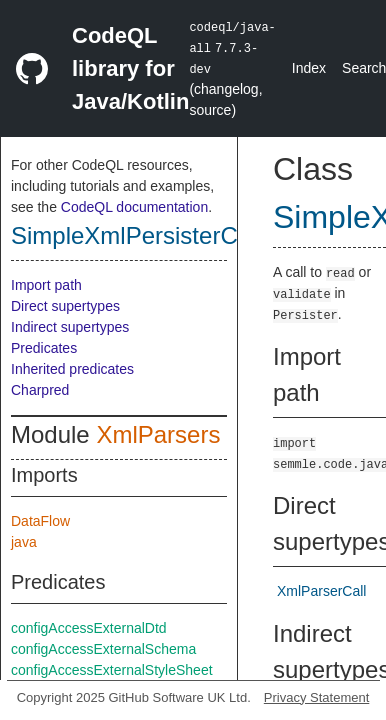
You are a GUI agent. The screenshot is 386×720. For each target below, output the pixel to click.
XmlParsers (158, 434)
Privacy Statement (317, 697)
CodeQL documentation (134, 207)
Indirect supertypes (70, 327)
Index (309, 68)
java (24, 542)
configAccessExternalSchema (103, 649)
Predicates (44, 348)
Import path (46, 285)
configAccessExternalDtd (89, 628)
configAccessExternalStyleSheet (112, 670)
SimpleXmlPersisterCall (136, 235)
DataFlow (40, 521)
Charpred (40, 390)
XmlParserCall (321, 591)
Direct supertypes (65, 306)
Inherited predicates (72, 369)
